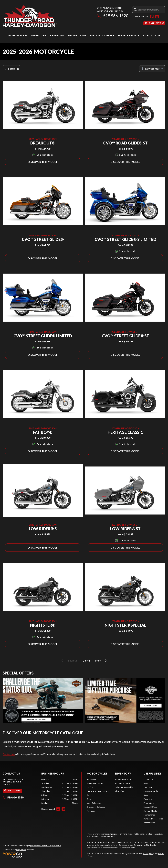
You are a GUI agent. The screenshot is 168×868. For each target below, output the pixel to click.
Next (101, 661)
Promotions (77, 35)
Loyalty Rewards (151, 791)
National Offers (102, 35)
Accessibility (149, 823)
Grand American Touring (98, 791)
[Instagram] (157, 16)
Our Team (148, 787)
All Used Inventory (123, 783)
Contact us (9, 754)
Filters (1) (11, 69)
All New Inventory (123, 779)
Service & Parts (129, 35)
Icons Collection (94, 803)
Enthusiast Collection (96, 807)
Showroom (92, 779)
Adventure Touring (95, 783)
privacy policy (149, 853)
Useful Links (152, 773)
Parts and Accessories (153, 819)
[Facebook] (152, 16)
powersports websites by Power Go (46, 846)
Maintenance (149, 815)
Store (146, 795)
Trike (89, 799)
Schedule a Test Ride (124, 787)
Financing (57, 35)
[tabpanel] (60, 791)
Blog (146, 783)
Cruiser (90, 787)
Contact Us (152, 35)
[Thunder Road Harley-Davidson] (30, 16)
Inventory (39, 35)
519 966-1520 (113, 15)
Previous (69, 661)
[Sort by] (152, 69)
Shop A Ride (21, 850)
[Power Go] (32, 855)
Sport (89, 795)
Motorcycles (18, 35)
